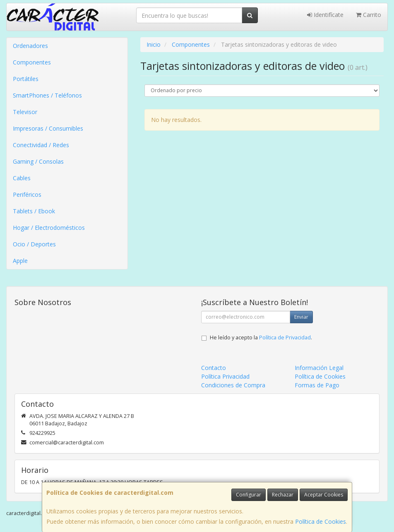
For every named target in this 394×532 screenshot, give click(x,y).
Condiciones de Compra (233, 385)
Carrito (369, 15)
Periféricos (27, 194)
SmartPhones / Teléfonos (47, 95)
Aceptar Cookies (324, 495)
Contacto (214, 368)
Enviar (301, 317)
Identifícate (325, 15)
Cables (22, 178)
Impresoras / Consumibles (48, 128)
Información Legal (319, 368)
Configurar (249, 495)
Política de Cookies (321, 521)
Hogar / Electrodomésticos (49, 228)
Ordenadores (30, 46)
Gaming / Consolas (38, 161)
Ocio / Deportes (34, 244)
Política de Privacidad (285, 338)
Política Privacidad (225, 376)
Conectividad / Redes (41, 145)
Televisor (25, 112)
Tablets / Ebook (34, 211)
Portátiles (26, 79)
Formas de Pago (317, 385)
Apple (20, 261)
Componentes (32, 62)
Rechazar (283, 495)
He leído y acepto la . (261, 338)
